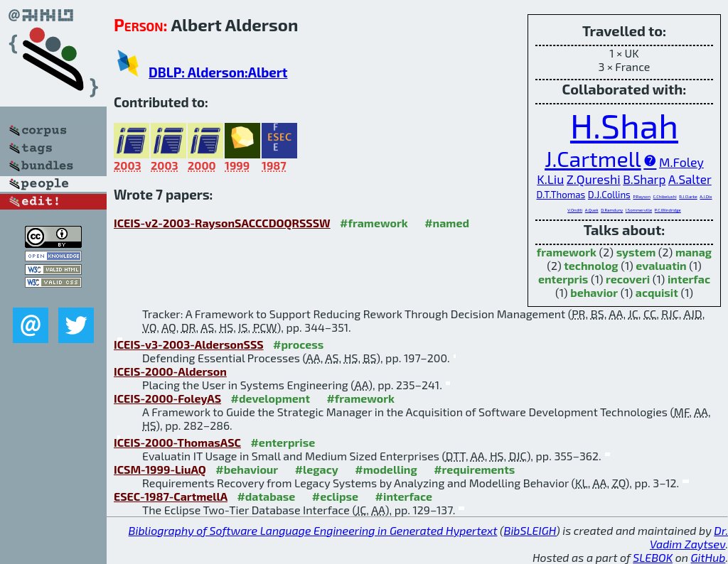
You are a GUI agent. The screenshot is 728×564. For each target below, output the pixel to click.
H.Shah (624, 125)
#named (447, 223)
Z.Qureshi (594, 179)
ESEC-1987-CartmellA (171, 496)
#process (298, 344)
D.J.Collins (609, 195)
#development (271, 398)
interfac (689, 279)
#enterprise (283, 442)
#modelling (386, 469)
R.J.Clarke (688, 196)
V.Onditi (575, 210)
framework (567, 252)
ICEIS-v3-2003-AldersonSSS (189, 344)
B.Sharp (644, 179)
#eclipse (335, 496)
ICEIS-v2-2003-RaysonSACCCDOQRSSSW (222, 223)
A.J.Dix (706, 196)
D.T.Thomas (561, 195)
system (636, 252)
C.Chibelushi (665, 196)
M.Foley (681, 162)
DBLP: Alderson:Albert (218, 72)
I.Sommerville (639, 210)
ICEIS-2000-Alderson (170, 371)
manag (694, 252)
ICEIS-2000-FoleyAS (167, 398)
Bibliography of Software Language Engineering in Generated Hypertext (313, 530)
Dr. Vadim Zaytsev (689, 537)
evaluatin (661, 265)
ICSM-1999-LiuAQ (160, 469)
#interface (404, 496)
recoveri (628, 279)
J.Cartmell (593, 158)
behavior (594, 292)
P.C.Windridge (668, 210)
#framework (374, 223)
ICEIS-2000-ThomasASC (177, 442)
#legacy (317, 469)
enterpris (563, 279)
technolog (591, 265)
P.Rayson (642, 196)
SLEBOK (653, 557)
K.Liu (550, 179)
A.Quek (592, 210)
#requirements (474, 469)
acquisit (657, 292)
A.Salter (690, 179)
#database (266, 496)
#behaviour (247, 469)
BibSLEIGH (530, 530)
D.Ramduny (612, 210)
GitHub (708, 557)
